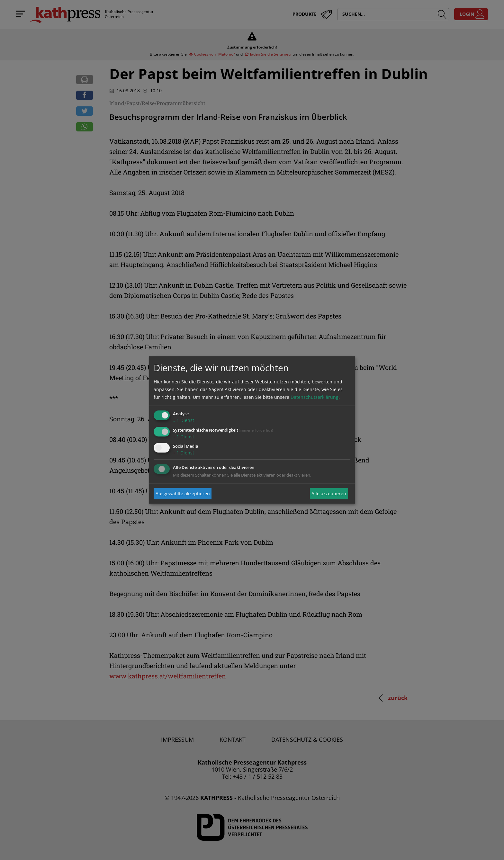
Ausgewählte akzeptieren (183, 493)
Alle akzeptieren (329, 493)
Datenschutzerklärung (315, 397)
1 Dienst (184, 420)
